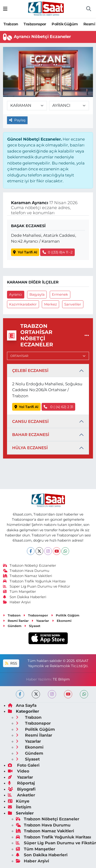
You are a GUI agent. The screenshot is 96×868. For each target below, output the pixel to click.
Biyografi (22, 789)
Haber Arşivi (17, 602)
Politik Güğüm (65, 24)
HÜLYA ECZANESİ (30, 448)
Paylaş (17, 120)
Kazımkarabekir (23, 304)
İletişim (20, 807)
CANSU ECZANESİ (30, 421)
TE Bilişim (61, 679)
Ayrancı (16, 294)
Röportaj (21, 783)
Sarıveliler (73, 304)
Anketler (21, 795)
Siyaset (32, 626)
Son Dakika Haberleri (25, 597)
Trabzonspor (35, 24)
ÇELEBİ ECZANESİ (30, 371)
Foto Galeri (24, 765)
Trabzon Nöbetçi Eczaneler (30, 566)
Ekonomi (62, 621)
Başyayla (37, 294)
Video (19, 771)
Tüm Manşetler (20, 592)
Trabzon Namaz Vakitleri (28, 576)
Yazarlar (40, 621)
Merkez (51, 304)
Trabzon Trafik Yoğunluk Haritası (34, 581)
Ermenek (60, 294)
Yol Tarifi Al (25, 252)
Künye (19, 801)
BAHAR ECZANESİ (31, 435)
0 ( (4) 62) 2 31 (58, 407)
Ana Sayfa (22, 705)
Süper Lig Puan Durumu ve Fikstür (37, 586)
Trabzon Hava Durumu (26, 571)
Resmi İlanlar (16, 621)
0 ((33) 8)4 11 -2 (58, 252)
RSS (11, 663)
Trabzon (11, 24)
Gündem (12, 626)
